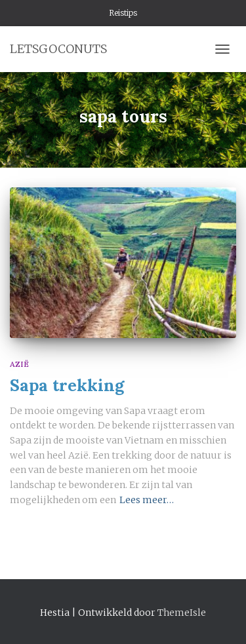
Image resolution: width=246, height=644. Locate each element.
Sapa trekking (67, 385)
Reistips (123, 13)
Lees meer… (147, 500)
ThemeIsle (182, 613)
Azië (19, 364)
